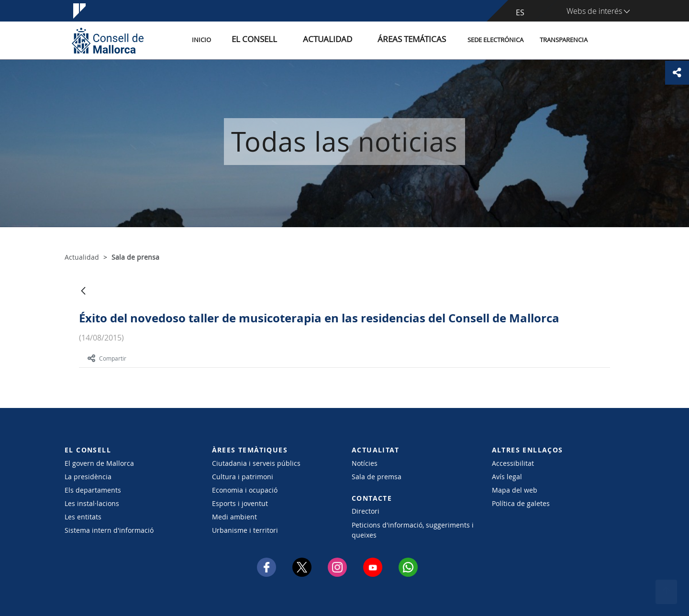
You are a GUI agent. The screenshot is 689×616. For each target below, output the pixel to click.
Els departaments (93, 490)
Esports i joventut (240, 503)
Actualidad (349, 40)
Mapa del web (515, 490)
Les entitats (83, 517)
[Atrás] (83, 291)
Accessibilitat (513, 463)
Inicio (245, 40)
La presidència (88, 477)
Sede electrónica (495, 40)
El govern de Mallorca (99, 463)
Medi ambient (234, 517)
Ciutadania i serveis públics (256, 463)
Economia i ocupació (245, 490)
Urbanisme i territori (245, 530)
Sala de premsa (377, 477)
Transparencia (564, 40)
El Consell (288, 40)
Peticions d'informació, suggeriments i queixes (413, 530)
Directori (366, 511)
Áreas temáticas (417, 40)
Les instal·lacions (92, 503)
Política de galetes (521, 503)
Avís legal (507, 477)
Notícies (365, 463)
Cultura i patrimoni (243, 477)
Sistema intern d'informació (109, 530)
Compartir (107, 358)
